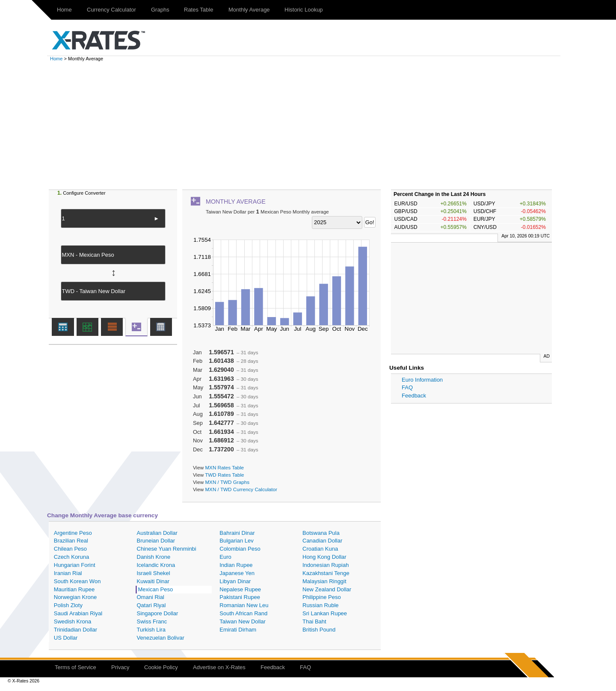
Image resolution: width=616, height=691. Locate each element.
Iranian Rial (68, 573)
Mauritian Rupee (74, 589)
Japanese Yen (237, 573)
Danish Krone (154, 557)
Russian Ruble (321, 605)
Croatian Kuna (320, 549)
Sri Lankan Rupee (325, 613)
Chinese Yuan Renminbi (167, 549)
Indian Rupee (236, 565)
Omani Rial (151, 597)
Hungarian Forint (75, 565)
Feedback (414, 396)
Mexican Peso (156, 589)
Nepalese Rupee (240, 589)
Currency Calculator (111, 10)
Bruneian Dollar (156, 541)
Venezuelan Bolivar (161, 638)
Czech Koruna (71, 557)
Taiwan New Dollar (243, 621)
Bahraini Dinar (237, 533)
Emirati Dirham (238, 630)
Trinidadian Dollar (76, 630)
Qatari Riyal (151, 605)
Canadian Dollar (322, 541)
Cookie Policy (161, 667)
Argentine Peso (73, 533)
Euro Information (422, 380)
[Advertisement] (308, 125)
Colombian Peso (240, 549)
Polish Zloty (68, 605)
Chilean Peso (70, 549)
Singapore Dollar (158, 613)
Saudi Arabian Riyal (78, 613)
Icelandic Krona (156, 565)
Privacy (120, 667)
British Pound (319, 630)
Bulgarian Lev (237, 541)
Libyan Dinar (235, 581)
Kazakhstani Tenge (326, 573)
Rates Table (198, 10)
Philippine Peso (322, 597)
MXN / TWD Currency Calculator (241, 489)
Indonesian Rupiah (326, 565)
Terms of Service (76, 667)
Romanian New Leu (244, 605)
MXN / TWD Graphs (227, 482)
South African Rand (243, 613)
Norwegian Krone (75, 597)
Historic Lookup (304, 10)
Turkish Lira (151, 630)
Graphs (160, 10)
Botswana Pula (321, 533)
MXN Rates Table (224, 467)
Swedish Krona (73, 621)
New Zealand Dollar (327, 589)
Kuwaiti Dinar (153, 581)
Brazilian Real (71, 541)
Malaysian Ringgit (324, 581)
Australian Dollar (157, 533)
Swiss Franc (152, 621)
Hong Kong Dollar (324, 557)
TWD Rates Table (224, 475)
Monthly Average (249, 10)
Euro (225, 557)
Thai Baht (314, 621)
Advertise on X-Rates (219, 667)
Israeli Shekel (154, 573)
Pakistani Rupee (240, 597)
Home (64, 10)
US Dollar (66, 638)
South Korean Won (77, 581)
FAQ (407, 387)
